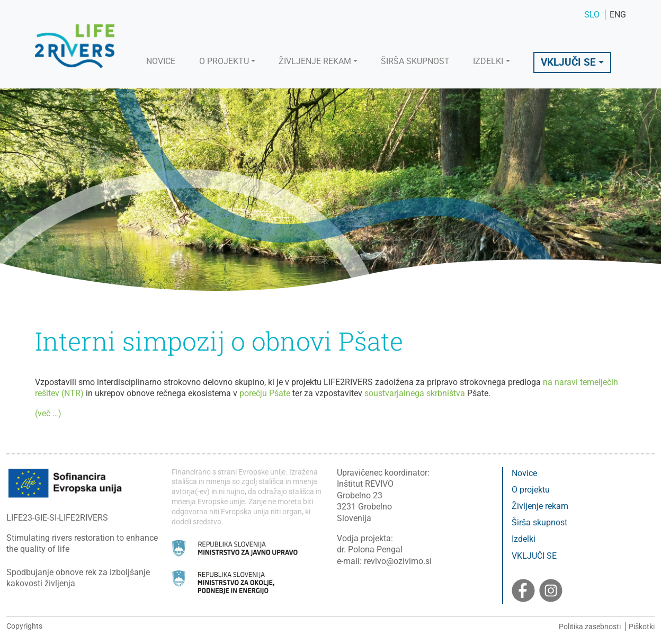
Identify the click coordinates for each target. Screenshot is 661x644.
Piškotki (642, 627)
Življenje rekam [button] (315, 61)
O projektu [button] (224, 61)
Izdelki (524, 539)
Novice (161, 61)
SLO (593, 15)
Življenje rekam (540, 506)
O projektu (531, 490)
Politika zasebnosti (590, 627)
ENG (618, 15)
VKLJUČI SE (534, 556)
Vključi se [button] (568, 62)
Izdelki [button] (488, 61)
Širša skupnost (415, 61)
